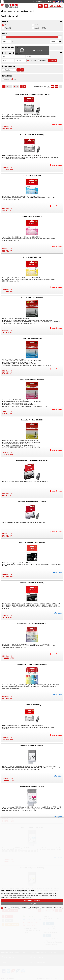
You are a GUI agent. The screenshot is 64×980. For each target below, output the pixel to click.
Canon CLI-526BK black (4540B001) (32, 583)
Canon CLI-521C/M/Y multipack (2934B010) (32, 623)
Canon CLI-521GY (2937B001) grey (32, 705)
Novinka (37, 25)
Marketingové (35, 907)
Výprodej (8, 28)
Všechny (7, 25)
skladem (7, 79)
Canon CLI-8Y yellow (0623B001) (32, 420)
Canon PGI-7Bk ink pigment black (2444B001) (32, 461)
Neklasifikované (47, 907)
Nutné (5, 907)
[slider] (4, 37)
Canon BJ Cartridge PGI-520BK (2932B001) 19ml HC (32, 94)
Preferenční (14, 907)
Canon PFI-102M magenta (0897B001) (32, 786)
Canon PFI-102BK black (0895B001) (32, 746)
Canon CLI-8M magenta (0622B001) (32, 379)
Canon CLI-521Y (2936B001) (32, 257)
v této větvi (33, 60)
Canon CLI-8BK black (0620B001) (32, 298)
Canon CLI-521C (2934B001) (32, 176)
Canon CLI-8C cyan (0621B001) (32, 338)
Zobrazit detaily (58, 907)
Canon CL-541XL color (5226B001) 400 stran (32, 664)
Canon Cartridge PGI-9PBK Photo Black (32, 501)
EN (54, 2)
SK (61, 2)
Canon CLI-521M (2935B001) (32, 216)
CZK (50, 2)
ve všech (43, 60)
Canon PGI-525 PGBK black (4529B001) (32, 542)
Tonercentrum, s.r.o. (11, 6)
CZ (57, 2)
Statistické (24, 907)
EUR (45, 2)
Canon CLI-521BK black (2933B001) (32, 135)
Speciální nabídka (40, 28)
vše (15, 79)
